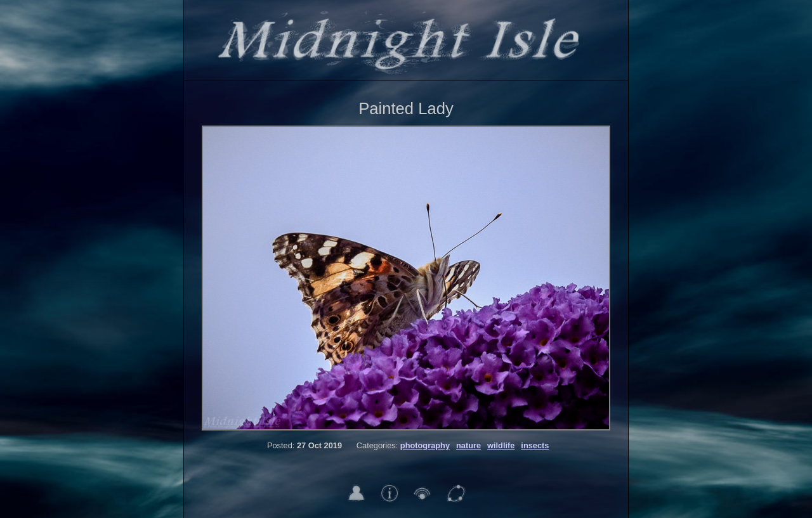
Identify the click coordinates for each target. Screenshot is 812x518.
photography (425, 445)
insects (535, 445)
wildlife (501, 445)
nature (468, 445)
